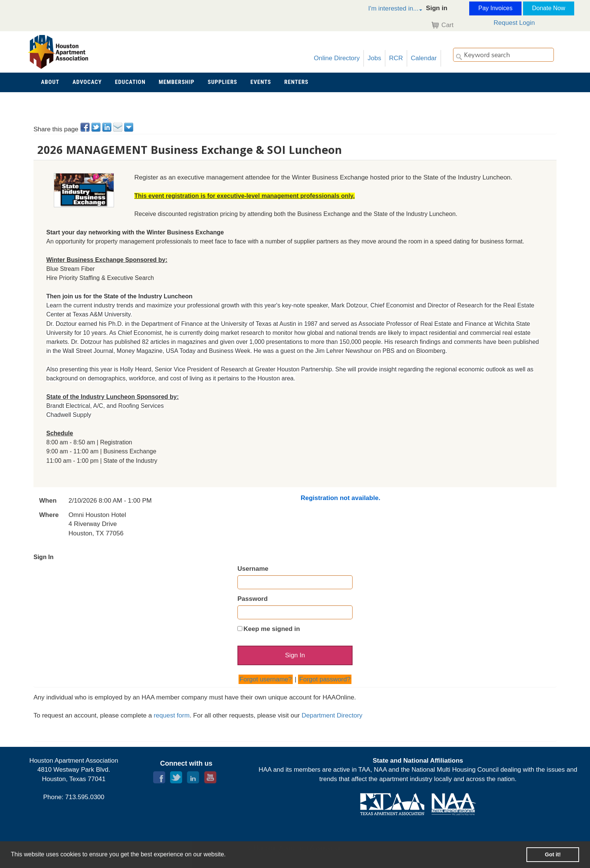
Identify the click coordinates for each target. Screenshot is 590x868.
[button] (387, 10)
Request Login (514, 23)
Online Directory (337, 58)
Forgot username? (266, 679)
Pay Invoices (495, 8)
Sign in (437, 8)
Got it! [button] (553, 854)
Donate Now (549, 8)
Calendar (424, 58)
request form (171, 716)
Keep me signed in (272, 629)
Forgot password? (325, 679)
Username (253, 569)
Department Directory (332, 716)
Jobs (374, 58)
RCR (396, 58)
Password (252, 599)
